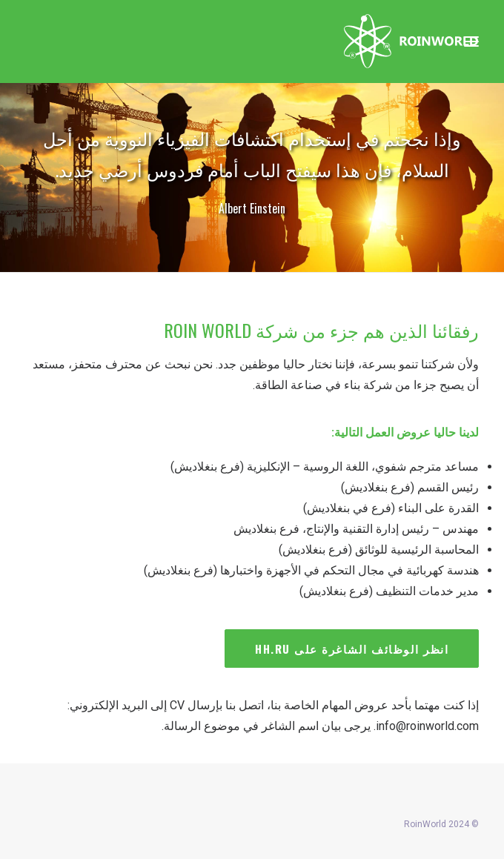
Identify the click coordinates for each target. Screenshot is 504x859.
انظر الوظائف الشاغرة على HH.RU (352, 649)
